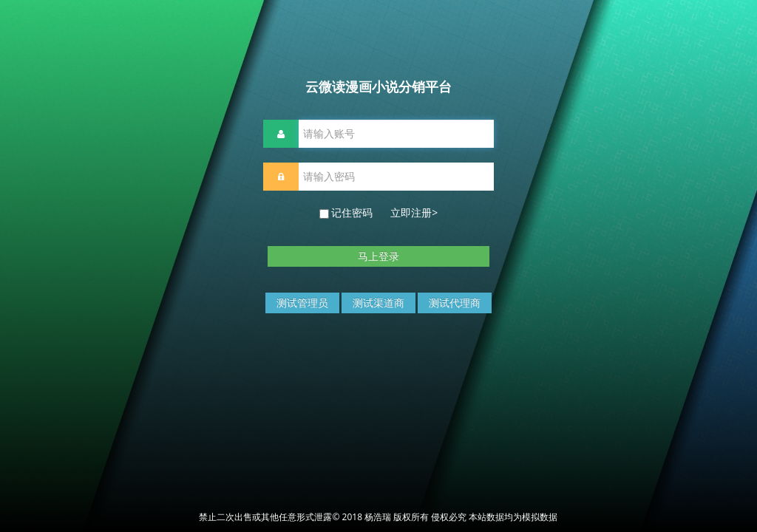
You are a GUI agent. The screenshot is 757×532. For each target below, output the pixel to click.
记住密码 (378, 212)
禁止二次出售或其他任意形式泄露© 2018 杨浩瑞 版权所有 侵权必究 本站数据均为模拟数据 (378, 517)
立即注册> (414, 212)
